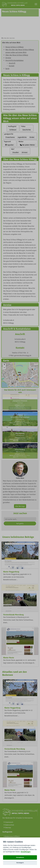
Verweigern (20, 863)
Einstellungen (26, 852)
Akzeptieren (20, 857)
